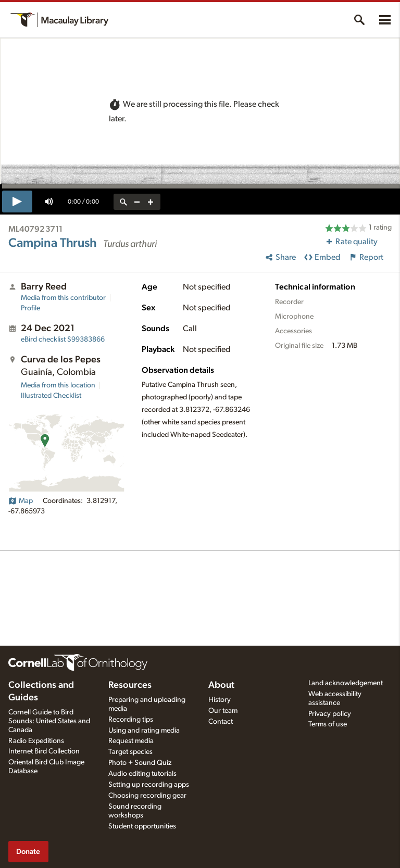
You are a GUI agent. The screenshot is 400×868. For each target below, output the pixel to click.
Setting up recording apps (149, 785)
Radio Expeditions (36, 741)
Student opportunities (142, 826)
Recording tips (131, 720)
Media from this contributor (63, 298)
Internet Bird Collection (44, 751)
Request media (131, 741)
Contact (221, 722)
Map (21, 501)
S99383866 (63, 339)
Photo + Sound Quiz (140, 763)
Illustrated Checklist (51, 396)
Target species (130, 752)
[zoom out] (137, 202)
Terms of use (328, 724)
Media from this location (58, 385)
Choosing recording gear (147, 796)
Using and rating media (144, 731)
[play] (17, 202)
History (220, 700)
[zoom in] (151, 202)
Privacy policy (330, 714)
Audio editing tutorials (142, 774)
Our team (223, 711)
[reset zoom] (123, 202)
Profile (30, 308)
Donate (28, 852)
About (221, 685)
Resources (130, 685)
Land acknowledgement (346, 683)
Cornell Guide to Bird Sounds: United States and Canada (49, 721)
